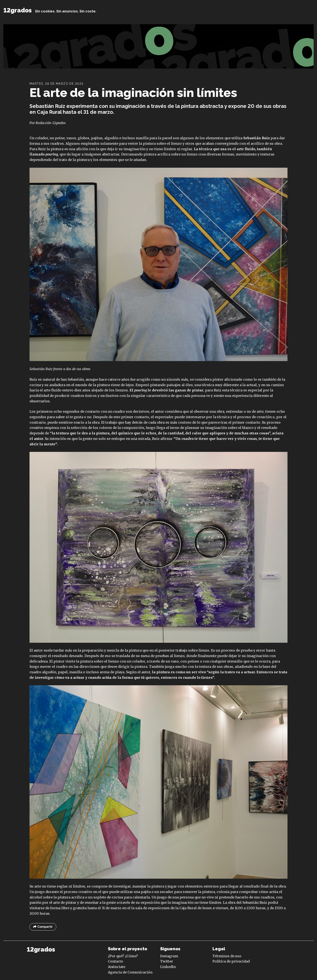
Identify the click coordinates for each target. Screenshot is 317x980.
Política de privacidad (231, 961)
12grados (17, 10)
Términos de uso (227, 956)
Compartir (43, 927)
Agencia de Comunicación (130, 972)
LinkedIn (168, 967)
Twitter (167, 961)
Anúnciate (117, 967)
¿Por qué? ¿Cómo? (123, 956)
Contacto (116, 961)
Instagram (169, 956)
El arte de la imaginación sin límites (133, 93)
